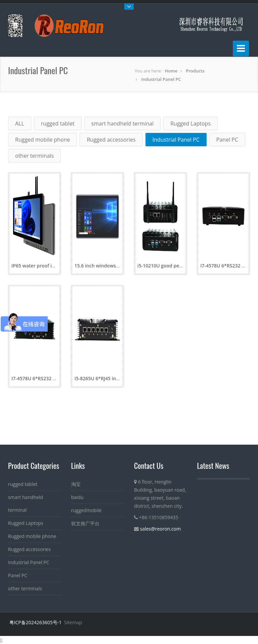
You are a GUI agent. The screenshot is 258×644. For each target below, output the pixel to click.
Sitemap (73, 622)
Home (171, 71)
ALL (20, 123)
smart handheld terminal (123, 123)
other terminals (34, 156)
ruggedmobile (87, 510)
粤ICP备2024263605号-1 (36, 622)
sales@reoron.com (161, 529)
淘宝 (76, 484)
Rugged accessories (111, 140)
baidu (77, 497)
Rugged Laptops (190, 123)
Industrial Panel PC (161, 79)
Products (195, 71)
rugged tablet (58, 123)
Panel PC (227, 140)
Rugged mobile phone (42, 140)
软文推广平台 (85, 523)
